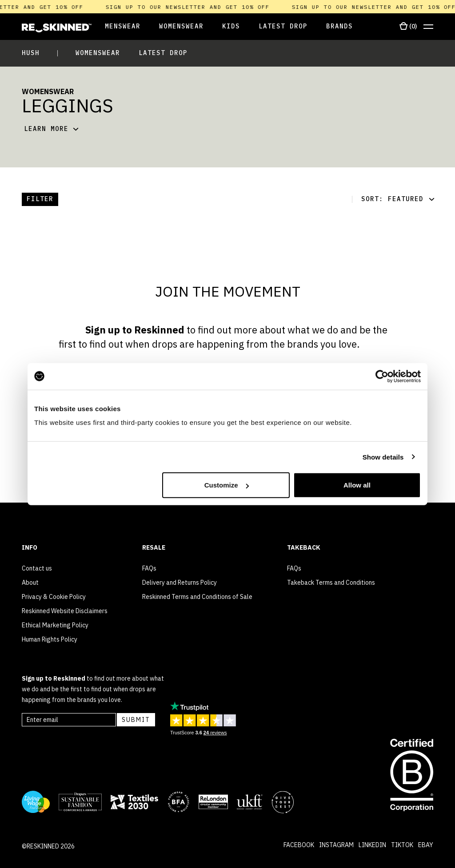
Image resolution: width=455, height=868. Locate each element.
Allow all (357, 485)
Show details (383, 457)
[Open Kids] (231, 27)
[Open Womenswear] (181, 27)
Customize (227, 485)
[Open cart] (408, 27)
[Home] (57, 28)
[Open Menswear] (116, 27)
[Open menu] (428, 27)
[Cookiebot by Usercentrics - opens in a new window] (382, 376)
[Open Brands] (339, 27)
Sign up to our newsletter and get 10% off (194, 7)
